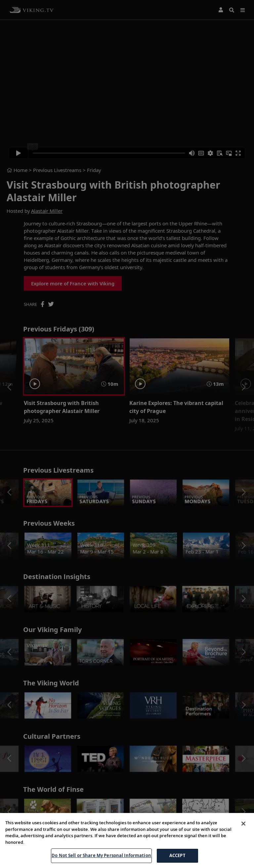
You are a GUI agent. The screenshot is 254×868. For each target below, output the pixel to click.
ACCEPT (177, 855)
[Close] (243, 824)
